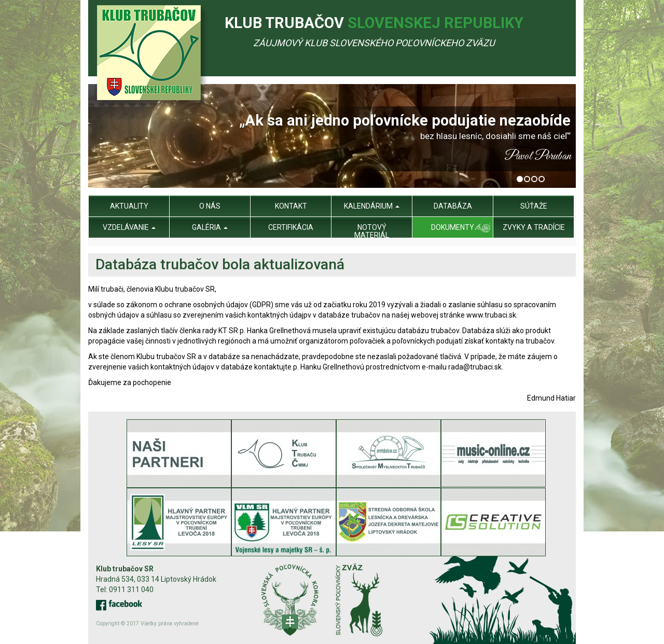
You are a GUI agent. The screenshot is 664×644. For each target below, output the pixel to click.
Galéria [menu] (210, 227)
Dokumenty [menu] (453, 227)
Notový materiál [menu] (372, 231)
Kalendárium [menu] (372, 206)
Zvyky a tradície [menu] (534, 227)
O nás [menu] (210, 206)
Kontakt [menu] (291, 206)
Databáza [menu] (453, 206)
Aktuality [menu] (129, 206)
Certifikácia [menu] (291, 227)
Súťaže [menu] (534, 206)
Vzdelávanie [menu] (129, 227)
